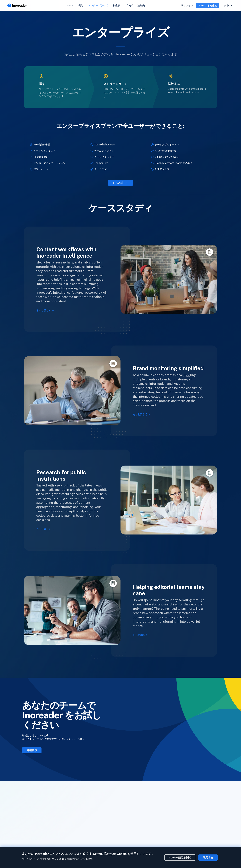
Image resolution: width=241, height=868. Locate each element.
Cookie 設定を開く (180, 858)
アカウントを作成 (207, 5)
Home (70, 5)
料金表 (117, 5)
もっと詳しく (120, 183)
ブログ (129, 5)
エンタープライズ (98, 5)
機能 (81, 5)
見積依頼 (32, 750)
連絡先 (141, 5)
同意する (208, 858)
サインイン (187, 5)
